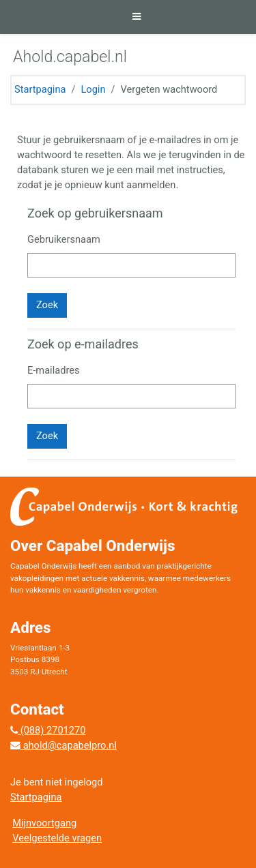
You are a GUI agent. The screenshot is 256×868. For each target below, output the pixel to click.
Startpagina (40, 89)
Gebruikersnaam (64, 239)
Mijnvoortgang (44, 823)
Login (93, 89)
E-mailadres (54, 370)
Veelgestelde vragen (57, 838)
